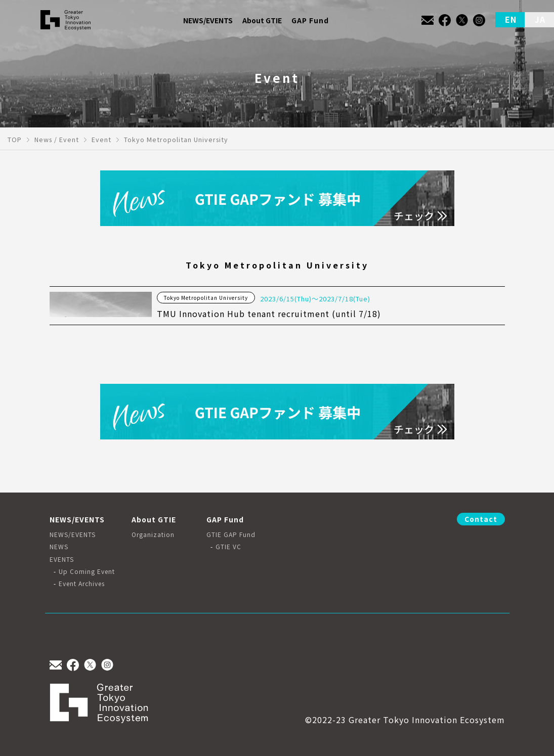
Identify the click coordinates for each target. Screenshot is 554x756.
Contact (481, 519)
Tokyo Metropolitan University (206, 298)
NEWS (59, 547)
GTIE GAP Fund (231, 535)
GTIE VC (228, 547)
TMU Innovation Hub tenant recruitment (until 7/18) (269, 314)
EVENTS (62, 559)
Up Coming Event (87, 571)
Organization (153, 535)
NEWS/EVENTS (73, 535)
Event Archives (82, 584)
